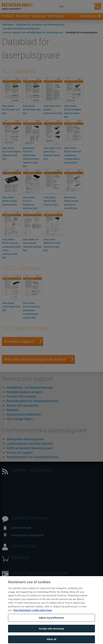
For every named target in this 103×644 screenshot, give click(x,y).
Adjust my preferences (51, 622)
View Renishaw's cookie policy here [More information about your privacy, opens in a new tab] (33, 614)
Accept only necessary (51, 632)
